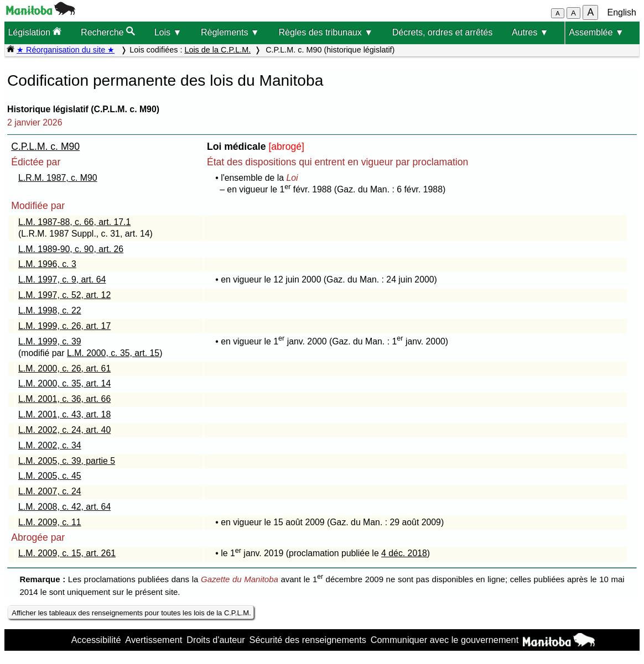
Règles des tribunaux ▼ (326, 32)
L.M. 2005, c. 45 (50, 476)
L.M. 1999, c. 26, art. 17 (64, 326)
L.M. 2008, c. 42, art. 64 (64, 507)
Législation (35, 32)
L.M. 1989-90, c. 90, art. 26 (71, 249)
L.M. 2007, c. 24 (50, 491)
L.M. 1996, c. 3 (47, 264)
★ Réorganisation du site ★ (66, 50)
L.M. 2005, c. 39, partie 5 (67, 461)
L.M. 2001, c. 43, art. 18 (64, 414)
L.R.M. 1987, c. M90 (58, 178)
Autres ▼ (530, 32)
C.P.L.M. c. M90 (45, 147)
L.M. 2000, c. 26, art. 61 (64, 368)
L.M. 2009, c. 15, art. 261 (67, 553)
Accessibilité (96, 640)
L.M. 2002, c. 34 (50, 445)
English (622, 12)
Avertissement (154, 640)
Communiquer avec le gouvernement (445, 640)
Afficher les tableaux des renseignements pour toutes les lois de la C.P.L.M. (131, 613)
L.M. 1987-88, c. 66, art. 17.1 (74, 222)
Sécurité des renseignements (308, 640)
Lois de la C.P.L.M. (217, 50)
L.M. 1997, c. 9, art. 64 (62, 279)
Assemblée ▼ (596, 32)
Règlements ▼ (230, 32)
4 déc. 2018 (404, 553)
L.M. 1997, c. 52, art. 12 (64, 295)
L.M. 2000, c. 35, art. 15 (113, 353)
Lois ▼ (168, 32)
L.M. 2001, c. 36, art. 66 (64, 399)
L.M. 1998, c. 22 (50, 310)
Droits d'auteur (216, 640)
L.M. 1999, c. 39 (50, 341)
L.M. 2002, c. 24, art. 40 (64, 430)
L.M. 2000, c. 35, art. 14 (64, 383)
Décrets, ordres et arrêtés (442, 32)
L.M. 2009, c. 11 (50, 522)
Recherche (108, 32)
